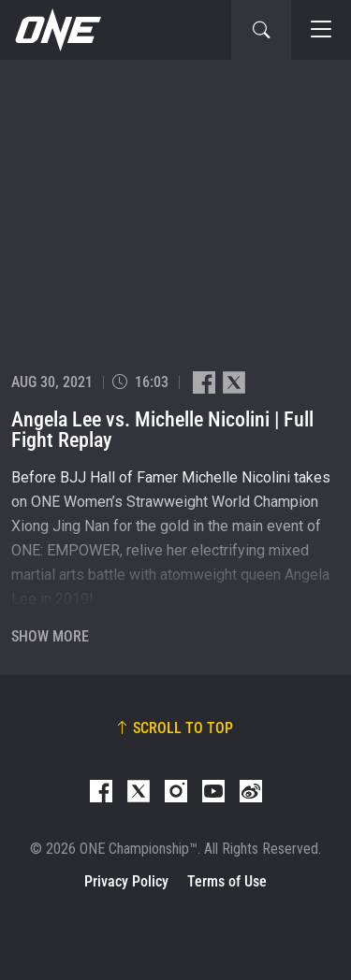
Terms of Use (227, 881)
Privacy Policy (126, 881)
